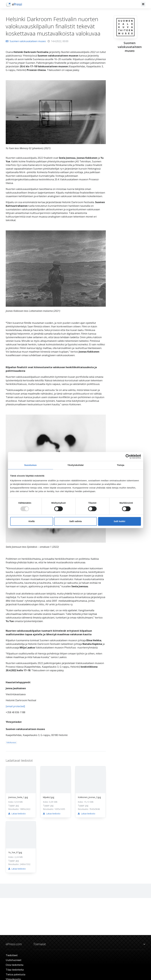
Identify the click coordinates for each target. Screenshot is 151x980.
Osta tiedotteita (14, 965)
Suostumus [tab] (30, 465)
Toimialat (89, 944)
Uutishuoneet (14, 960)
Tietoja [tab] (121, 465)
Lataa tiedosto (17, 814)
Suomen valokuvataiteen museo (26, 41)
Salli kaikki (120, 521)
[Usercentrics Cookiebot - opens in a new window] (128, 456)
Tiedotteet (12, 955)
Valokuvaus (11, 742)
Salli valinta (75, 521)
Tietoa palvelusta (15, 974)
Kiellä (32, 521)
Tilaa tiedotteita (15, 970)
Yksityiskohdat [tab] (75, 465)
